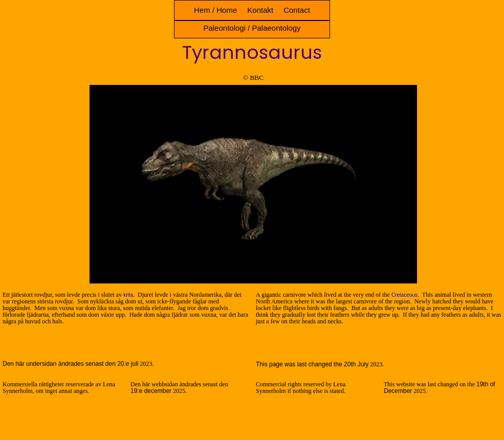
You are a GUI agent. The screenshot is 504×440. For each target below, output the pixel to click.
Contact (297, 10)
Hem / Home (215, 10)
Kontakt (260, 10)
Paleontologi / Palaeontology (252, 28)
